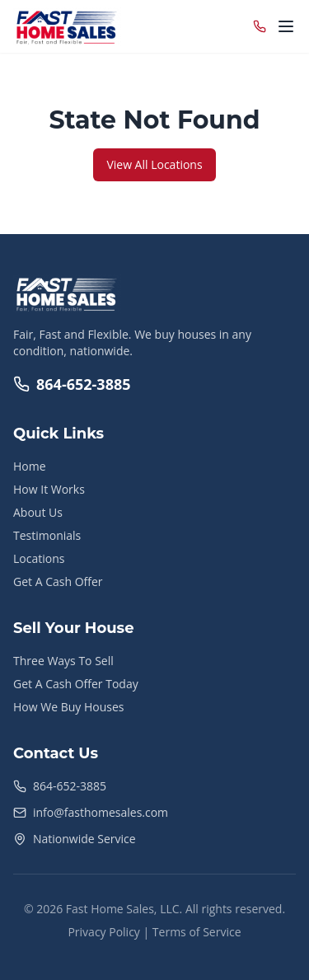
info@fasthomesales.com (101, 812)
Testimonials (47, 535)
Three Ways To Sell (63, 661)
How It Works (49, 489)
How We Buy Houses (68, 707)
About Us (38, 512)
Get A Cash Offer (58, 581)
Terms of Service (197, 932)
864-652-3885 (72, 384)
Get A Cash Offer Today (76, 684)
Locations (39, 558)
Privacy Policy (103, 932)
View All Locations (154, 164)
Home (30, 466)
